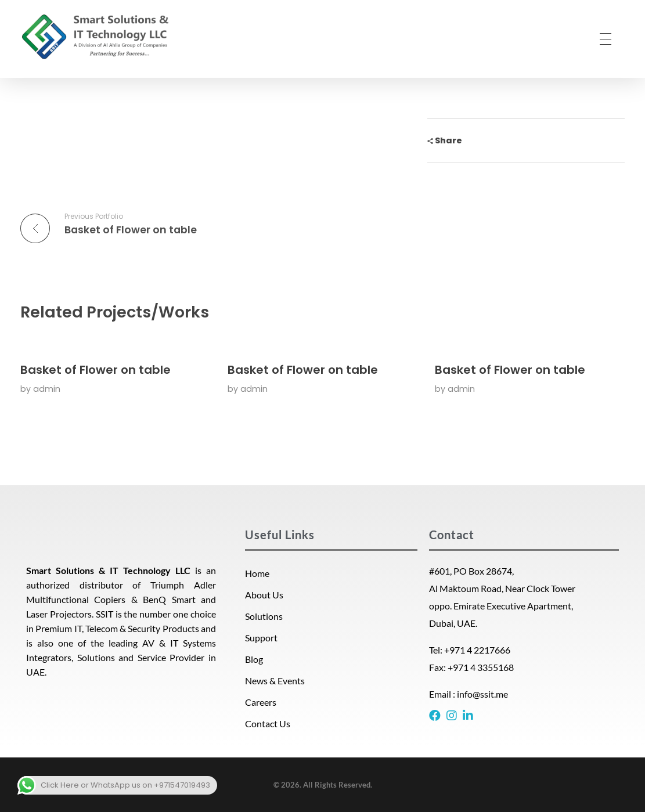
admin (47, 389)
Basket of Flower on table (96, 370)
